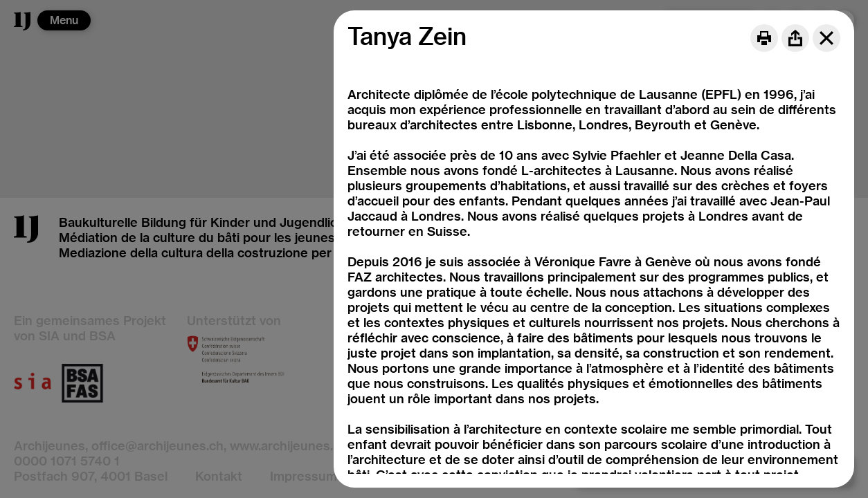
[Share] (795, 38)
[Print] (764, 38)
